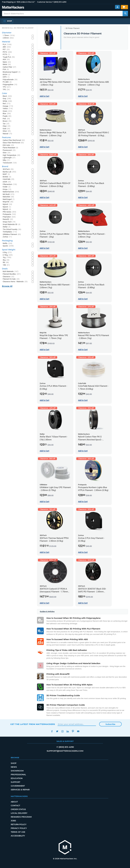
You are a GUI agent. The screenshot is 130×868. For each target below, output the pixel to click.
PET (6, 50)
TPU (7, 87)
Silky (6, 160)
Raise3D (8, 219)
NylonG (7, 204)
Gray (7, 99)
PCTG (6, 55)
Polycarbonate (10, 80)
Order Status (18, 809)
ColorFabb (8, 179)
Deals (5, 269)
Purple (7, 116)
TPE (6, 90)
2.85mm (8, 38)
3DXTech (8, 169)
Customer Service (44, 2)
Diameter (7, 33)
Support (15, 782)
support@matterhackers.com (65, 751)
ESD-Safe (8, 145)
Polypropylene (10, 85)
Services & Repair (20, 790)
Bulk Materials (11, 272)
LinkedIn (68, 731)
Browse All (7, 286)
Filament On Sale (11, 279)
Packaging (7, 241)
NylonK (7, 207)
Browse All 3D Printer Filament (18, 28)
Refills (7, 244)
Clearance (8, 277)
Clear (7, 126)
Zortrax (7, 237)
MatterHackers (11, 192)
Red (7, 104)
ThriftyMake (10, 232)
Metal (7, 65)
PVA (6, 70)
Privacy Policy (19, 828)
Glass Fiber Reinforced (13, 143)
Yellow (8, 109)
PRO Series (9, 212)
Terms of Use (18, 832)
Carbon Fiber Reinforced (14, 140)
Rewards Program (21, 817)
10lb (6, 265)
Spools (8, 246)
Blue (7, 114)
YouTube (78, 731)
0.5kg (7, 253)
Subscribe (110, 724)
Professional (18, 775)
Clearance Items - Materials (15, 282)
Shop (14, 763)
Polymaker (9, 217)
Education (17, 778)
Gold (6, 129)
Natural (7, 134)
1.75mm (9, 36)
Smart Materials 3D (12, 224)
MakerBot (8, 197)
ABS (7, 47)
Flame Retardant (10, 148)
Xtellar (7, 227)
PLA (7, 45)
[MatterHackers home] (65, 848)
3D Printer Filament (72, 28)
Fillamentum (10, 184)
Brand (5, 166)
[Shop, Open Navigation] (8, 21)
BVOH (6, 75)
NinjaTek (8, 202)
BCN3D (7, 177)
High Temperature (11, 155)
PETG (7, 52)
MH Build (9, 194)
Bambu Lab (9, 172)
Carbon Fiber (9, 67)
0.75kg (8, 255)
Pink (6, 119)
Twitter (57, 731)
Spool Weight (9, 250)
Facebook (52, 731)
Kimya (7, 189)
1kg (7, 258)
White (7, 101)
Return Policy (19, 824)
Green (7, 111)
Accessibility (18, 836)
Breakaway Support (12, 72)
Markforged (9, 199)
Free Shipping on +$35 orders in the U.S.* (19, 2)
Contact (15, 806)
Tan (6, 124)
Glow (7, 153)
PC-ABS (7, 82)
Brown (7, 121)
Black (7, 96)
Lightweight (9, 158)
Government (18, 786)
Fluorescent (9, 150)
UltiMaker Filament (12, 234)
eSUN (7, 182)
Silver (7, 131)
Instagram (62, 731)
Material (6, 42)
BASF (6, 174)
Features (6, 137)
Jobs (13, 821)
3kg (6, 260)
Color (5, 93)
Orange (8, 106)
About (14, 802)
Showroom (17, 771)
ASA (6, 60)
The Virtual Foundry (12, 229)
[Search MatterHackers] (125, 13)
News (14, 767)
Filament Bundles (12, 274)
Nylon (7, 62)
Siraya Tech (9, 222)
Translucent (10, 163)
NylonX (7, 209)
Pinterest (73, 731)
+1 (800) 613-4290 (59, 2)
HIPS (6, 77)
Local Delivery (19, 813)
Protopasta (9, 214)
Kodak (7, 187)
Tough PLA (9, 57)
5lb (6, 263)
